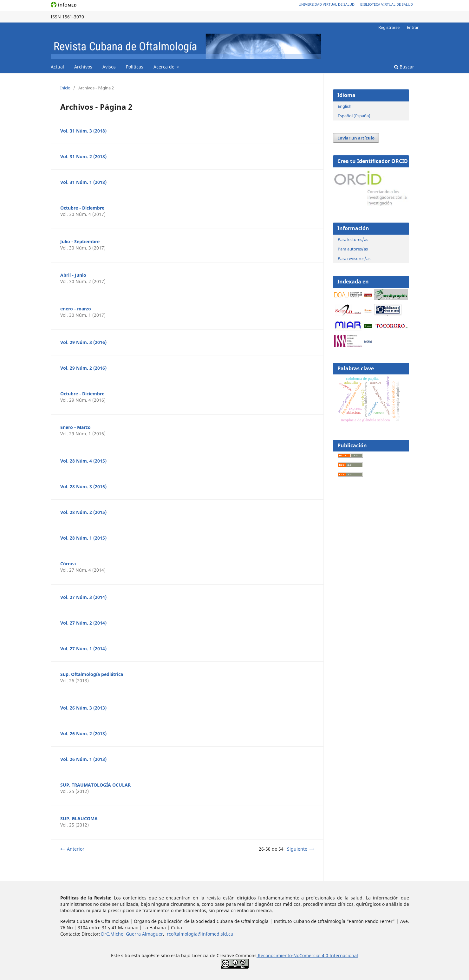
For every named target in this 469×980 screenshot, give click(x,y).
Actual (57, 67)
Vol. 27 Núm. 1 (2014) (83, 649)
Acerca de (165, 67)
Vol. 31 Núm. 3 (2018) (83, 131)
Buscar (404, 67)
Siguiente (297, 849)
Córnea (68, 564)
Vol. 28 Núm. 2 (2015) (83, 512)
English (345, 106)
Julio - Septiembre (80, 241)
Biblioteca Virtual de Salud (387, 4)
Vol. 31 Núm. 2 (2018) (83, 156)
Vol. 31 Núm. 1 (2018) (83, 182)
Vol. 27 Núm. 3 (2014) (83, 597)
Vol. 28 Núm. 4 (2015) (83, 461)
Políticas (135, 67)
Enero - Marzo (75, 427)
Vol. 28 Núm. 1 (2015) (83, 538)
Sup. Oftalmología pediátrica (92, 674)
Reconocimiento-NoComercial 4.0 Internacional (307, 955)
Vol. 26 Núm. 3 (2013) (83, 708)
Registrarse (389, 27)
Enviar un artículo (356, 138)
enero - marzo (76, 309)
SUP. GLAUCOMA (79, 818)
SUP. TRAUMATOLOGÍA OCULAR (95, 785)
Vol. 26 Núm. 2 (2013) (83, 733)
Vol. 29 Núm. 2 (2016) (83, 368)
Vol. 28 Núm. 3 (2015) (83, 487)
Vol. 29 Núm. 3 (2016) (83, 342)
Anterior (76, 849)
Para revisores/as (354, 258)
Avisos (109, 67)
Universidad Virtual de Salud (327, 4)
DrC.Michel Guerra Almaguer (132, 934)
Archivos (83, 67)
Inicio (65, 88)
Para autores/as (353, 249)
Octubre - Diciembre (82, 208)
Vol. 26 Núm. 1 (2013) (83, 759)
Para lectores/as (353, 239)
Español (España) (354, 116)
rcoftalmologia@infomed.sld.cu (199, 934)
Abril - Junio (73, 275)
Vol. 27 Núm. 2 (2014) (83, 623)
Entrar (413, 27)
